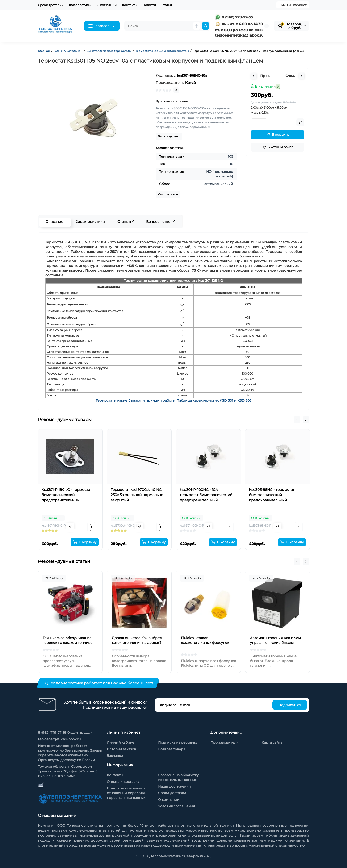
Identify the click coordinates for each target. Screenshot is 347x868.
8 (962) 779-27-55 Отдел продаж (65, 733)
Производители (225, 742)
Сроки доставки (51, 5)
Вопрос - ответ (160, 221)
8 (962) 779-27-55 (234, 17)
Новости (149, 5)
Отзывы (125, 221)
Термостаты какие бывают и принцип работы (136, 400)
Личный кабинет (293, 5)
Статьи (167, 5)
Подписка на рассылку (178, 742)
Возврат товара (172, 749)
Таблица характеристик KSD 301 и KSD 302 (214, 400)
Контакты (130, 5)
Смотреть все (168, 194)
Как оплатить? (80, 5)
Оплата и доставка (123, 782)
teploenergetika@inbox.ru (59, 739)
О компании (107, 5)
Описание (54, 222)
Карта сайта (272, 742)
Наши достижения (174, 786)
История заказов (121, 749)
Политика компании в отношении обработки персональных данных (127, 793)
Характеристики (90, 222)
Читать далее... (169, 136)
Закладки (115, 756)
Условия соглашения (176, 806)
